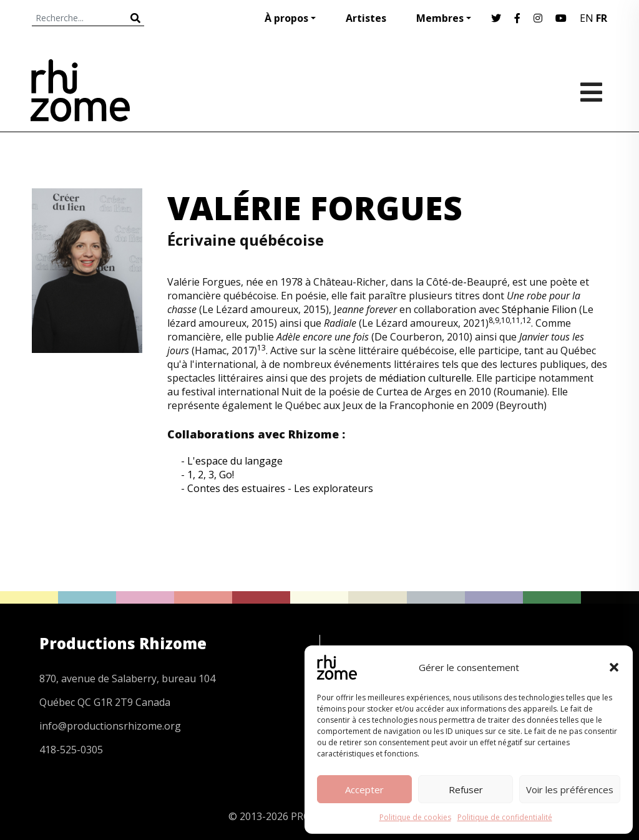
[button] (614, 667)
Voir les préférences (570, 789)
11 (516, 320)
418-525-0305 (71, 750)
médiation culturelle (425, 378)
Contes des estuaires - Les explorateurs (280, 488)
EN (587, 18)
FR (602, 18)
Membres (440, 18)
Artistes (366, 18)
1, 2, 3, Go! (211, 475)
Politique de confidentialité (505, 817)
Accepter (364, 789)
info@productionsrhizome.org (110, 726)
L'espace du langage (235, 461)
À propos (286, 18)
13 (261, 348)
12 (527, 320)
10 (505, 320)
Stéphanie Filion (539, 309)
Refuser (466, 789)
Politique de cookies (415, 817)
